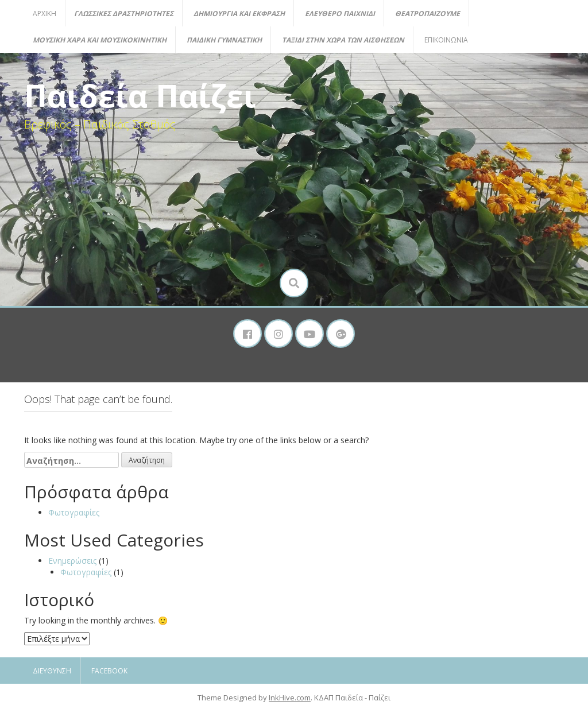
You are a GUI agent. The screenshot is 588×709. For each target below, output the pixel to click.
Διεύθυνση (52, 671)
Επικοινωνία (446, 40)
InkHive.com (290, 698)
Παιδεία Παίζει (140, 95)
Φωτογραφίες (74, 512)
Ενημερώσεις (72, 561)
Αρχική (45, 13)
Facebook (109, 671)
